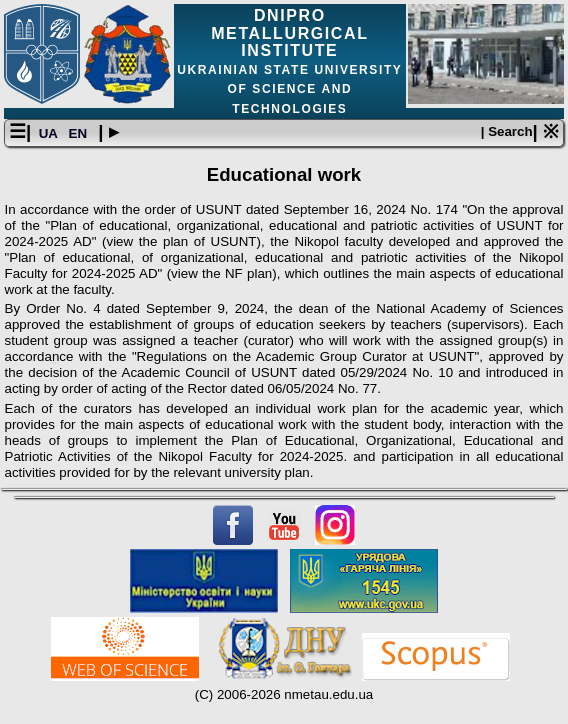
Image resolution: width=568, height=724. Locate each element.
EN (80, 133)
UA (50, 133)
